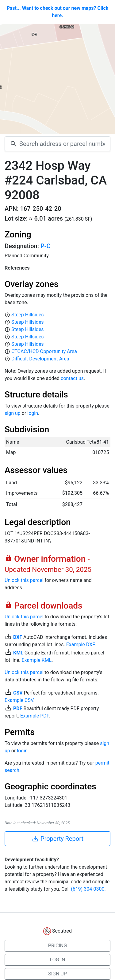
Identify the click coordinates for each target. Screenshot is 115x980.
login (33, 413)
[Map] (57, 79)
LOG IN (58, 960)
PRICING (57, 946)
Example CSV (19, 700)
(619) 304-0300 (88, 889)
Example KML (37, 660)
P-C (46, 246)
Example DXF (80, 645)
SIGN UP (57, 974)
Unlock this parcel (24, 580)
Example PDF (34, 716)
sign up (13, 413)
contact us (72, 378)
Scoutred (62, 931)
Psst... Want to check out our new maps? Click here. (58, 12)
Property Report (57, 839)
